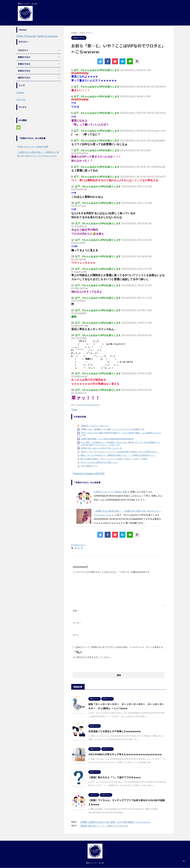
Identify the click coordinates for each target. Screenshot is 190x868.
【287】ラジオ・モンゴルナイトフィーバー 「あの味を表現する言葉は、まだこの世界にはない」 (119, 452)
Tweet (74, 410)
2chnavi (20, 92)
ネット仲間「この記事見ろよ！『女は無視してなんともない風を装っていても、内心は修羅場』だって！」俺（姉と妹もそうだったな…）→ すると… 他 (119, 444)
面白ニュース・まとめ (95, 863)
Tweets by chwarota (47, 36)
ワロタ (77, 548)
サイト (76, 635)
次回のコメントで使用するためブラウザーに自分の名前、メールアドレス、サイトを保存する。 (120, 647)
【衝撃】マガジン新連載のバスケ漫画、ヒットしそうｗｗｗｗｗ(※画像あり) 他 (112, 429)
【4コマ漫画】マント (89, 466)
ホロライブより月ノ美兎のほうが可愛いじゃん (99, 462)
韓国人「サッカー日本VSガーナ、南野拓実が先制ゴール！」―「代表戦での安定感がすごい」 (118, 455)
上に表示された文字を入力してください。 (92, 657)
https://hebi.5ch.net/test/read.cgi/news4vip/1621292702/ (88, 405)
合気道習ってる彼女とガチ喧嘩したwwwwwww (115, 731)
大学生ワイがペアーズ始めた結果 (110, 492)
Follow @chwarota (26, 36)
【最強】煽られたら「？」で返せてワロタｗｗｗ (114, 777)
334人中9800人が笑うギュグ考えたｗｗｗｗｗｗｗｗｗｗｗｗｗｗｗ (125, 754)
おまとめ (21, 99)
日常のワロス (80, 545)
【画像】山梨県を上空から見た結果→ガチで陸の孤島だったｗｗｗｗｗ (115, 822)
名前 (75, 611)
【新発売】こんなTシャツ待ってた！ (95, 426)
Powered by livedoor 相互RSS (89, 474)
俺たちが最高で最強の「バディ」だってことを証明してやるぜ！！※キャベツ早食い (114, 459)
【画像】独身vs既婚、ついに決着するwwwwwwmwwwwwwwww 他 (107, 439)
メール (77, 623)
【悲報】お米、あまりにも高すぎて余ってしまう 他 (101, 448)
